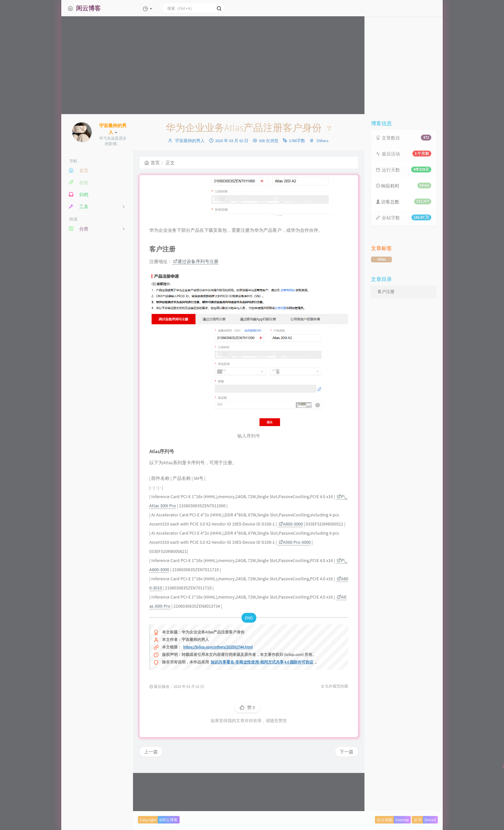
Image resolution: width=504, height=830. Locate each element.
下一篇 (347, 793)
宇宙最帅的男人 (190, 141)
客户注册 (386, 292)
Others (322, 141)
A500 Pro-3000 (295, 583)
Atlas (382, 259)
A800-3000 (291, 565)
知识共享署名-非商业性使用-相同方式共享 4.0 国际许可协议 (262, 703)
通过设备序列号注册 (196, 302)
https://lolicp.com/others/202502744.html (218, 688)
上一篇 (151, 793)
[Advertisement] (252, 65)
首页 (152, 163)
